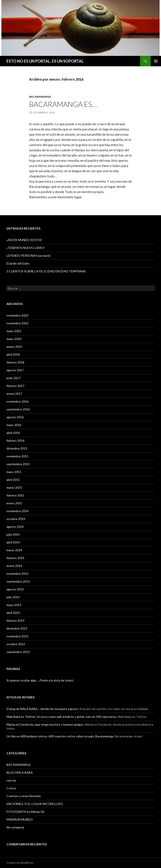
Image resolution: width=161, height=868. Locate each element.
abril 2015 (13, 480)
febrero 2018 (15, 362)
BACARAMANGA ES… (63, 104)
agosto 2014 (15, 527)
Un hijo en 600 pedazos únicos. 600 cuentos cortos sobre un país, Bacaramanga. (60, 736)
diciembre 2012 (17, 628)
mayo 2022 (14, 331)
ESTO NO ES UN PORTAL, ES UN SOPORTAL (45, 61)
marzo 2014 (14, 550)
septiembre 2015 (18, 464)
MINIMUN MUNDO (20, 819)
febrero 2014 (15, 558)
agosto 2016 (15, 417)
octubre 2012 (16, 644)
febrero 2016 (15, 441)
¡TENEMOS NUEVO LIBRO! (26, 248)
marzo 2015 (14, 487)
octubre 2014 (16, 519)
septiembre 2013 (18, 581)
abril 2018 (13, 354)
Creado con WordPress (20, 863)
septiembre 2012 (18, 652)
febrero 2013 (15, 621)
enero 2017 (14, 394)
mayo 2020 (14, 339)
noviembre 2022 (17, 323)
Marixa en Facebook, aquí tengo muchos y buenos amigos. (45, 724)
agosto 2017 (15, 370)
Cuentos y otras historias (24, 796)
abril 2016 (13, 433)
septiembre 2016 (18, 409)
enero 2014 (14, 566)
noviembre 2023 (17, 315)
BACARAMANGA (40, 97)
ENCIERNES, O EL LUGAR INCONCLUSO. (35, 804)
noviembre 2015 (17, 456)
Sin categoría (15, 827)
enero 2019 (14, 347)
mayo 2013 (14, 605)
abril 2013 (13, 613)
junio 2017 (14, 378)
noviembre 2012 (17, 636)
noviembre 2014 (17, 511)
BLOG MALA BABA (20, 772)
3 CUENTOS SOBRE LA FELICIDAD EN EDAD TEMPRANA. (46, 271)
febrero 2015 (15, 495)
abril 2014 (13, 542)
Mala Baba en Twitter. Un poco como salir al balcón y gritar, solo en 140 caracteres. (62, 717)
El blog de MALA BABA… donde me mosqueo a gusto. (43, 709)
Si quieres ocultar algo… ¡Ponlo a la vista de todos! (40, 680)
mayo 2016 (14, 425)
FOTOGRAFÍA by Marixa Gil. (26, 812)
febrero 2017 (15, 386)
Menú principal (156, 61)
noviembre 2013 (17, 574)
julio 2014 (13, 534)
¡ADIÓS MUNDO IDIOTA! (24, 240)
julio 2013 (13, 597)
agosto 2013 (15, 589)
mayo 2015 (14, 472)
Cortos (11, 788)
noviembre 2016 (17, 401)
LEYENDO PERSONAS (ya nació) (28, 256)
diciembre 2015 (17, 448)
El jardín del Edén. (18, 263)
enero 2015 (14, 503)
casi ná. (11, 780)
